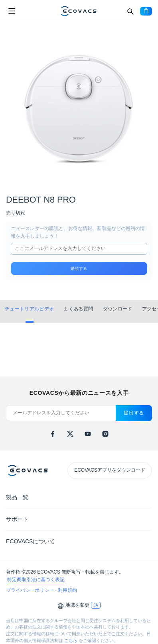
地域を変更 (77, 605)
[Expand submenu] (146, 497)
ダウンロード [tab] (118, 309)
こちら (71, 640)
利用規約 (67, 590)
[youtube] (88, 434)
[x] (70, 434)
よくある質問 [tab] (78, 309)
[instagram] (105, 434)
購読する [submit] (79, 268)
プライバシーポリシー (31, 590)
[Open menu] (12, 11)
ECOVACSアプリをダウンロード (110, 470)
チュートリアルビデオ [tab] (29, 309)
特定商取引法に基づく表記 (36, 580)
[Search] (130, 11)
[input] (79, 249)
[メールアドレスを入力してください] (61, 413)
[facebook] (53, 434)
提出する (134, 413)
